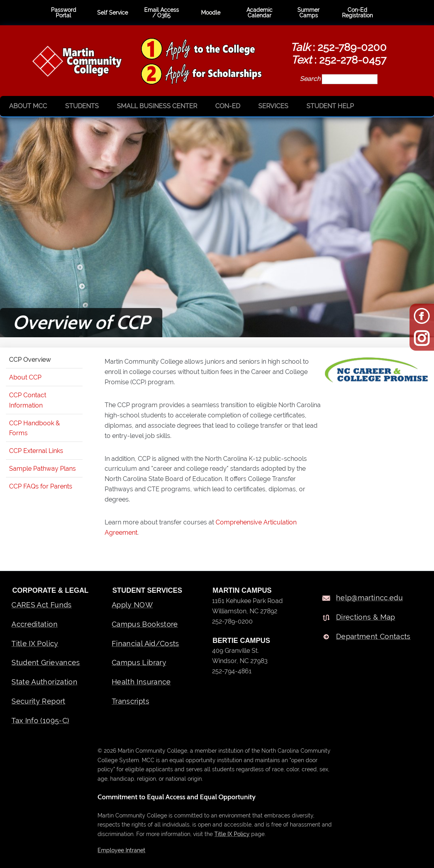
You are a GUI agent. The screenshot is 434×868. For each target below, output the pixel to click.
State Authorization (44, 682)
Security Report (38, 701)
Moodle (211, 13)
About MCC (28, 106)
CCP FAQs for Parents (41, 486)
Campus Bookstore (145, 624)
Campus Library (139, 662)
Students (82, 106)
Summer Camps (308, 13)
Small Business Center (157, 106)
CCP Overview (30, 360)
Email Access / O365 (162, 13)
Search (311, 79)
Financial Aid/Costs (146, 643)
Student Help (330, 106)
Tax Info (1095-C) (40, 721)
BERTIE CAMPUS (241, 641)
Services (273, 106)
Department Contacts (373, 636)
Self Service (113, 13)
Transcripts (131, 701)
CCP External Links (36, 451)
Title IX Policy (35, 643)
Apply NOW (132, 605)
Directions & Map (366, 617)
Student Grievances (46, 662)
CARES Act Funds (41, 605)
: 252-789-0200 (338, 47)
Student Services (147, 590)
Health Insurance (141, 682)
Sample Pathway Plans (42, 469)
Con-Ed (228, 106)
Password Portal (64, 13)
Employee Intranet (121, 850)
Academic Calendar (259, 13)
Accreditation (35, 624)
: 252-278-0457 (339, 60)
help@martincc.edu (369, 598)
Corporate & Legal (50, 590)
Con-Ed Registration (357, 13)
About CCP (25, 377)
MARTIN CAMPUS (242, 590)
